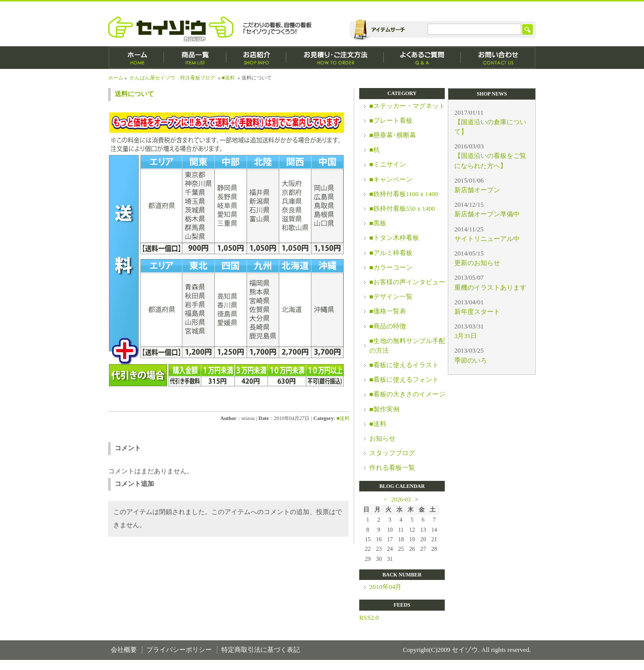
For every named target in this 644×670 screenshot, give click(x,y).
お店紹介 (256, 58)
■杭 (375, 150)
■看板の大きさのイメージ (407, 394)
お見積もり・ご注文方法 (335, 58)
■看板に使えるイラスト (404, 365)
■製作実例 (384, 409)
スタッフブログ (392, 453)
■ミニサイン (388, 164)
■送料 (228, 78)
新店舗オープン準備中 (487, 214)
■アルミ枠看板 (391, 253)
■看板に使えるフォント (404, 380)
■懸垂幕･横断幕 (393, 135)
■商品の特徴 (388, 326)
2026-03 (401, 499)
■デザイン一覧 (391, 297)
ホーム (136, 58)
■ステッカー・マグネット (407, 106)
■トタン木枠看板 (394, 238)
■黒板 (378, 223)
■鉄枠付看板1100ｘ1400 (404, 194)
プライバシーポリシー (179, 650)
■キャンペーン (391, 180)
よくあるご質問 (422, 58)
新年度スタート (477, 312)
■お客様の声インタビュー (407, 282)
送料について (134, 94)
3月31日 (466, 336)
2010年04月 (385, 587)
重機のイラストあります (490, 288)
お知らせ (382, 439)
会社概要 (124, 650)
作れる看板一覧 (392, 468)
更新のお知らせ (477, 263)
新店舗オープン (477, 190)
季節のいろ (471, 361)
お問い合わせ (498, 58)
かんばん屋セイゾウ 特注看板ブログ (173, 78)
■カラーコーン (391, 268)
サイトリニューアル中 (487, 239)
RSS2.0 (369, 618)
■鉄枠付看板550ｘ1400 (402, 209)
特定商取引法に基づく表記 (261, 650)
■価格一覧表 (388, 311)
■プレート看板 (391, 121)
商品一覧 (195, 58)
